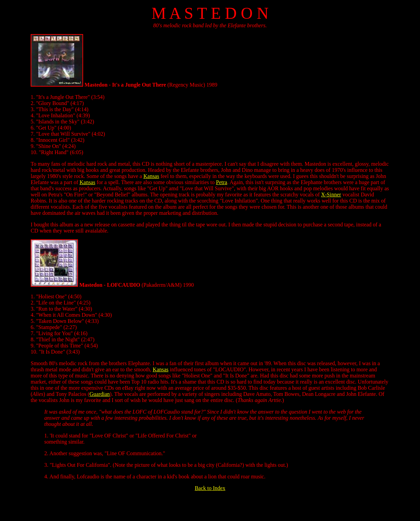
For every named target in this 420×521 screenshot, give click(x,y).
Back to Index (210, 488)
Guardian (100, 394)
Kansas (151, 176)
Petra (222, 182)
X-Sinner (331, 195)
